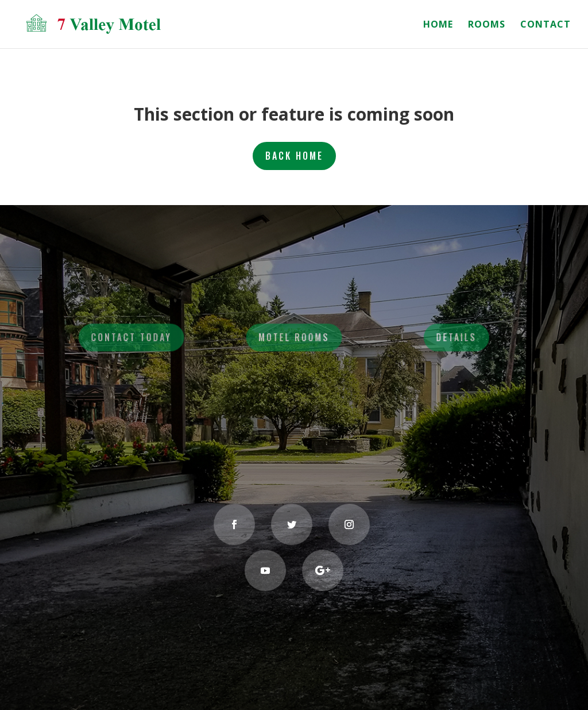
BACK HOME (294, 156)
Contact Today (135, 337)
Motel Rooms (294, 337)
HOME (438, 25)
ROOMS (487, 25)
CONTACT (546, 25)
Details (453, 337)
